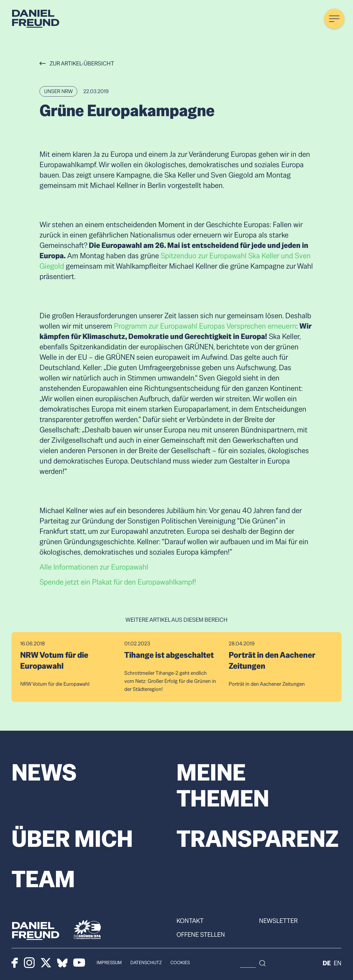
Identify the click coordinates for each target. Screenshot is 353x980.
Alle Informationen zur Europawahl (94, 567)
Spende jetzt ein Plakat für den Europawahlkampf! (118, 582)
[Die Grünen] (87, 930)
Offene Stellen (201, 934)
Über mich (72, 839)
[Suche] (306, 963)
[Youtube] (79, 963)
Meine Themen (223, 785)
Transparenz (258, 839)
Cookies (180, 963)
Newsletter (278, 921)
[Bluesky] (62, 963)
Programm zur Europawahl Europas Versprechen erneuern (205, 326)
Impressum (109, 963)
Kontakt (190, 921)
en (338, 963)
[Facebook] (15, 963)
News (44, 772)
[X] (46, 963)
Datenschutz (146, 963)
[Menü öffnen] (334, 19)
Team (43, 879)
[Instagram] (29, 963)
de (327, 963)
